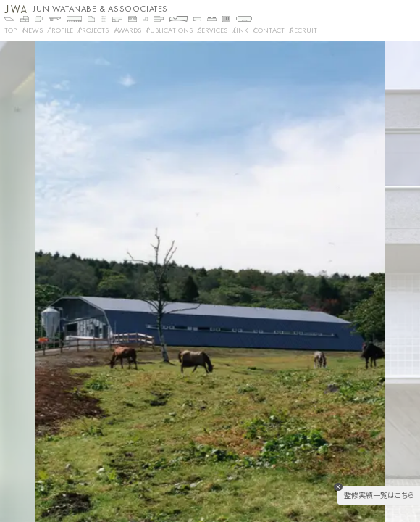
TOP (10, 30)
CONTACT (269, 30)
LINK (241, 30)
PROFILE (60, 30)
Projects (93, 30)
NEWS (33, 30)
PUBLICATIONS (169, 30)
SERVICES (213, 30)
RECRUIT (303, 30)
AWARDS (128, 30)
